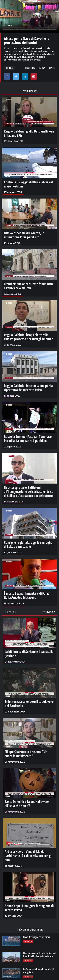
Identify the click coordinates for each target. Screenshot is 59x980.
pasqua (42, 68)
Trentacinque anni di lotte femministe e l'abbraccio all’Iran (29, 286)
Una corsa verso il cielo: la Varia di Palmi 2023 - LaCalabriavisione (40, 955)
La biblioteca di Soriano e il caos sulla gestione (29, 654)
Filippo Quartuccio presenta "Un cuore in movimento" (26, 754)
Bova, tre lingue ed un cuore (37, 937)
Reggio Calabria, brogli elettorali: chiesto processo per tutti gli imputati (29, 337)
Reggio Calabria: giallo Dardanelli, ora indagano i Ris (29, 133)
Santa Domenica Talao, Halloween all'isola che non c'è (27, 804)
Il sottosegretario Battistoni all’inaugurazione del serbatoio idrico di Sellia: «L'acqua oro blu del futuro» (29, 491)
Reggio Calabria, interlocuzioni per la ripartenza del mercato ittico (28, 388)
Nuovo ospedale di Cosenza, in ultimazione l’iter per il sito (24, 235)
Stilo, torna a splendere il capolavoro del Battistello (29, 703)
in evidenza (30, 68)
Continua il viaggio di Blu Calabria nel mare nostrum (28, 184)
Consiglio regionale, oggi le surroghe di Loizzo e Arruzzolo (28, 544)
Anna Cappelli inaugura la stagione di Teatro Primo (29, 908)
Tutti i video (49, 612)
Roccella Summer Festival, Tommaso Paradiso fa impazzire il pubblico (28, 438)
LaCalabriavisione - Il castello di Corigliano (38, 971)
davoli (52, 68)
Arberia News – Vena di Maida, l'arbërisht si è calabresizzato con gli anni (28, 856)
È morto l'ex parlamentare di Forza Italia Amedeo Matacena (27, 595)
